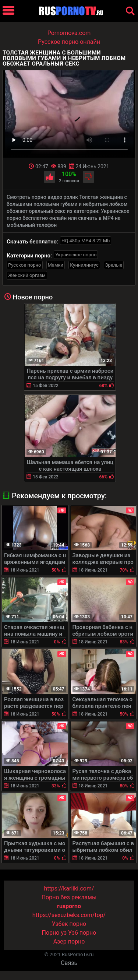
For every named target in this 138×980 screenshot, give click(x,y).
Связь (69, 963)
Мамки (56, 265)
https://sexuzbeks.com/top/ (69, 915)
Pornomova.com (69, 33)
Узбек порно (69, 924)
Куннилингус (84, 265)
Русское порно (25, 265)
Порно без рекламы (69, 897)
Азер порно (69, 942)
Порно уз (54, 933)
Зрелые (114, 265)
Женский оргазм (27, 275)
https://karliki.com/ (69, 888)
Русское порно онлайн (69, 42)
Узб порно (82, 933)
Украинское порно (76, 255)
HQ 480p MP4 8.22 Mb (86, 241)
